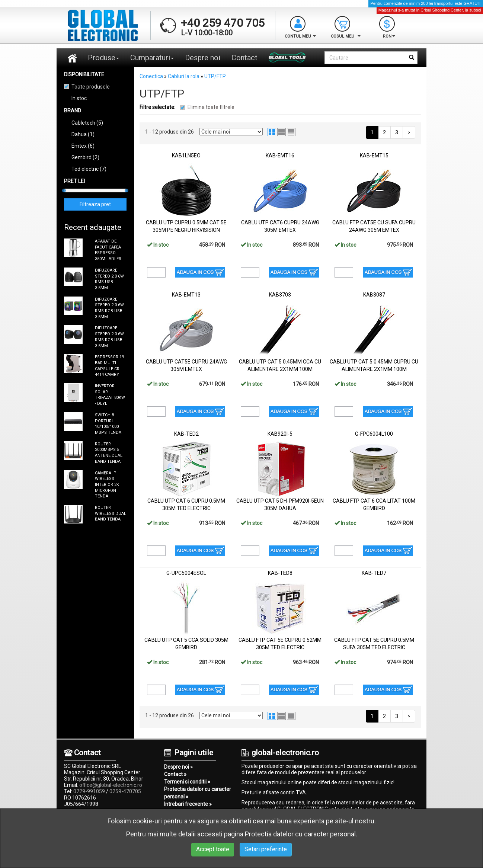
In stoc (79, 98)
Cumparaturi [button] (152, 58)
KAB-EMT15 (374, 156)
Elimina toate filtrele (211, 107)
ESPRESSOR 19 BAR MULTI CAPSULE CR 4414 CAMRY (109, 366)
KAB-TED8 (280, 573)
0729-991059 (89, 791)
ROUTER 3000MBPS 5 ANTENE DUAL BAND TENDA (109, 453)
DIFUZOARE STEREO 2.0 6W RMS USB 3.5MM (109, 279)
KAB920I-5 (280, 434)
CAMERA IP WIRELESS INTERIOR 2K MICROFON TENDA (107, 485)
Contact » (175, 774)
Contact (244, 58)
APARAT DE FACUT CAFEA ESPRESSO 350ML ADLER (108, 250)
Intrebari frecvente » (188, 804)
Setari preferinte (266, 849)
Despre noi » (178, 767)
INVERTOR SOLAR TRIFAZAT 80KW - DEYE (110, 395)
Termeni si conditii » (187, 782)
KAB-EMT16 (280, 156)
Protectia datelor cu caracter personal (300, 834)
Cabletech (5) (87, 123)
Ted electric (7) (89, 169)
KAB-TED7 (374, 573)
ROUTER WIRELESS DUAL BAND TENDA (111, 513)
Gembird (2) (85, 157)
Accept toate (213, 849)
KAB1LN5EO (186, 156)
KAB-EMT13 (186, 295)
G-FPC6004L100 (374, 434)
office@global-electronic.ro (111, 785)
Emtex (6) (83, 146)
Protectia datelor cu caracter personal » (198, 793)
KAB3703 (280, 295)
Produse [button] (103, 58)
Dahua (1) (83, 134)
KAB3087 (374, 295)
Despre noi (203, 58)
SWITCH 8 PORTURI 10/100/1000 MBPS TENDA (108, 424)
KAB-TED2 (186, 434)
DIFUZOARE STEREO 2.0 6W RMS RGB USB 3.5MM (109, 308)
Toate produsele (91, 87)
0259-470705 (125, 791)
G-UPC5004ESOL (186, 573)
